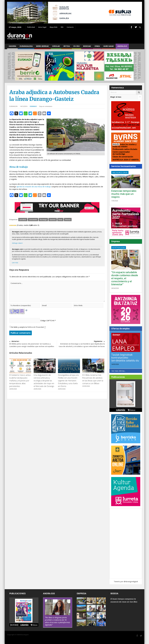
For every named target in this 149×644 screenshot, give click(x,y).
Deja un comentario (46, 106)
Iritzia (67, 47)
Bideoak (87, 47)
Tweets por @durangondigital (126, 581)
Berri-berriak (42, 47)
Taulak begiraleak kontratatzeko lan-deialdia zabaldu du (125, 358)
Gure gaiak (109, 47)
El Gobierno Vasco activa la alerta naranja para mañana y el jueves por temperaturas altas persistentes (20, 381)
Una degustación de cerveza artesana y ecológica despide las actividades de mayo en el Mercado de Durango (44, 381)
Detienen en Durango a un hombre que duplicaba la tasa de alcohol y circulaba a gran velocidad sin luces (81, 344)
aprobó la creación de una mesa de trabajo (34, 187)
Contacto (70, 27)
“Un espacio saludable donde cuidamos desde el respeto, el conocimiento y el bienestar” (125, 278)
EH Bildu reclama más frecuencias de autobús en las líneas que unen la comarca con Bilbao (93, 379)
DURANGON (13, 106)
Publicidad (31, 27)
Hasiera (12, 47)
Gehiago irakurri (17, 243)
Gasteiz (53, 220)
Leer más (15, 263)
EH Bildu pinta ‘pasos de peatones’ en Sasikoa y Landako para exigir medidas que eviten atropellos (33, 344)
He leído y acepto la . (28, 327)
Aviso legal (42, 27)
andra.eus (122, 47)
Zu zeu (76, 47)
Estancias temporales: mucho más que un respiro (124, 194)
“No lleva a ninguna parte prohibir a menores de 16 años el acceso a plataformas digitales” (57, 621)
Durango (33, 106)
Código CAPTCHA (47, 320)
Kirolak (56, 47)
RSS (62, 27)
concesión (33, 220)
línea (60, 220)
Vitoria (68, 220)
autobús (23, 220)
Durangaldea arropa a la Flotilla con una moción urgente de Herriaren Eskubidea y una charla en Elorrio (68, 381)
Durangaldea (26, 47)
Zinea (97, 47)
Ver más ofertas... (119, 371)
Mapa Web (54, 27)
